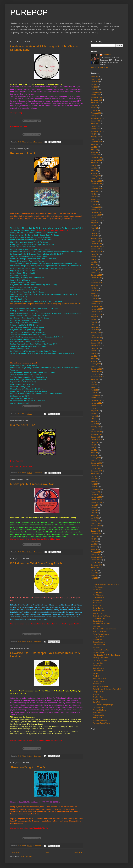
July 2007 (94, 539)
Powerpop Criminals (100, 679)
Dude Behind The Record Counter (104, 629)
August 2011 (95, 411)
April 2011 (94, 421)
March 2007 (95, 549)
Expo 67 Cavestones (100, 632)
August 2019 (95, 163)
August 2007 (95, 536)
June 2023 (94, 105)
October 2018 (95, 186)
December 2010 (96, 432)
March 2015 (95, 299)
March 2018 (95, 205)
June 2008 (94, 510)
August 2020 (95, 145)
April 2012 (94, 390)
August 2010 (95, 442)
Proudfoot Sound (98, 681)
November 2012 (96, 372)
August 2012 (95, 380)
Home (47, 853)
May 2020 (94, 147)
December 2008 (96, 495)
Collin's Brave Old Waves (101, 616)
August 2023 (95, 103)
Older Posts (78, 853)
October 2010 (95, 437)
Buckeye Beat (97, 613)
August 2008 (95, 505)
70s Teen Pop (97, 592)
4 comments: (38, 414)
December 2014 (96, 306)
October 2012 (95, 374)
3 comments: (38, 473)
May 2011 (94, 419)
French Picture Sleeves (101, 634)
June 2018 (94, 197)
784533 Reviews (98, 598)
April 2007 (94, 547)
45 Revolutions (98, 587)
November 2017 (96, 215)
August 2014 (95, 317)
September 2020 (96, 142)
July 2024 (94, 84)
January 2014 (95, 335)
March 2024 (95, 90)
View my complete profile (99, 67)
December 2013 (96, 338)
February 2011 (96, 427)
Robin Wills (107, 55)
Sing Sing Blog (98, 697)
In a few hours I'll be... (24, 425)
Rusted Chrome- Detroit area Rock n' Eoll (107, 689)
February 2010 (96, 458)
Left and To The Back (100, 660)
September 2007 (96, 534)
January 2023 (95, 116)
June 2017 (94, 228)
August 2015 (95, 286)
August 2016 (95, 254)
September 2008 (96, 502)
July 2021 (94, 134)
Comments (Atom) (26, 857)
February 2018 (96, 207)
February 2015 (96, 301)
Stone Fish (96, 702)
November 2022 (96, 118)
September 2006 (96, 565)
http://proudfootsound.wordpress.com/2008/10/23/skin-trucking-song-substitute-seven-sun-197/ (46, 304)
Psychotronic (97, 684)
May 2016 (94, 262)
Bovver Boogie (98, 608)
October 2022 (95, 121)
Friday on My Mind (99, 637)
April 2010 (94, 453)
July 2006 (94, 570)
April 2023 (94, 108)
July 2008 (94, 508)
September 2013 (96, 346)
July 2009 (94, 476)
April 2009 (94, 484)
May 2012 (94, 387)
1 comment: (38, 642)
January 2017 (95, 241)
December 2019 (96, 158)
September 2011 (96, 408)
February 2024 (96, 92)
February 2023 (96, 113)
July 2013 (94, 351)
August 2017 (95, 223)
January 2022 (95, 129)
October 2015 (95, 280)
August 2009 (95, 474)
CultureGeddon (98, 621)
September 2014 (96, 314)
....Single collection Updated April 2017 (106, 585)
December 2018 (96, 181)
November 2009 (96, 466)
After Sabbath (97, 600)
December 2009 (96, 463)
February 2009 (96, 489)
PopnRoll (96, 676)
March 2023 (95, 111)
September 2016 (96, 252)
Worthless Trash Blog (100, 720)
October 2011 (95, 406)
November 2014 (96, 309)
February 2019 (96, 176)
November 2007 (96, 528)
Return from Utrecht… (24, 153)
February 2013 (96, 364)
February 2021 (96, 137)
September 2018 (96, 189)
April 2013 (94, 359)
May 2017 (94, 231)
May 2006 (94, 576)
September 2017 (96, 220)
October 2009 (95, 468)
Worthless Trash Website (101, 723)
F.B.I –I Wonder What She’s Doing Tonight (36, 563)
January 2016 (95, 273)
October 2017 (95, 218)
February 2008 (96, 521)
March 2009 (95, 487)
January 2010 (95, 461)
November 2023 (96, 97)
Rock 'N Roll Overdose (100, 686)
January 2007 (95, 555)
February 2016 (96, 270)
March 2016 (95, 267)
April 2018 (94, 202)
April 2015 (94, 296)
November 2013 (96, 340)
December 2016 (96, 244)
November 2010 (96, 434)
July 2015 (94, 288)
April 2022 (94, 126)
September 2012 (96, 377)
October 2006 (95, 562)
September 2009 (96, 471)
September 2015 (96, 283)
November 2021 (96, 131)
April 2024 (94, 87)
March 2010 (95, 455)
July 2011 (94, 414)
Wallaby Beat (97, 718)
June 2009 (94, 479)
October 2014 (95, 312)
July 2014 (94, 320)
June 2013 (94, 353)
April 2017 (94, 233)
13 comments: (38, 142)
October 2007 (95, 531)
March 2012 (95, 393)
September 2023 (96, 100)
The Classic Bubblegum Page (103, 705)
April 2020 (94, 150)
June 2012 (94, 385)
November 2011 (96, 403)
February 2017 (96, 239)
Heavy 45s (96, 647)
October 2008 (95, 500)
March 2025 (95, 82)
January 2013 (95, 367)
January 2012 (95, 398)
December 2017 (96, 212)
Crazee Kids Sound (99, 619)
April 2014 (94, 327)
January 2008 (95, 523)
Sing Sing (96, 694)
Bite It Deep (97, 603)
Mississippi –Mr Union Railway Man (32, 484)
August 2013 (95, 348)
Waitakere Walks (98, 715)
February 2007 (96, 552)
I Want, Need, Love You (101, 650)
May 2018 (94, 199)
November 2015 (96, 278)
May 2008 (94, 513)
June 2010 (94, 448)
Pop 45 (95, 673)
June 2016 (94, 259)
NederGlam (97, 666)
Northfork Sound (98, 668)
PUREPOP (29, 12)
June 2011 (94, 416)
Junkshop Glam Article (100, 658)
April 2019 (94, 171)
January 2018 (95, 210)
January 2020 (95, 155)
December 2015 (96, 275)
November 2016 (96, 246)
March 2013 (95, 361)
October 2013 (95, 343)
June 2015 (94, 291)
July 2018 (94, 194)
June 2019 (94, 165)
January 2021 (95, 139)
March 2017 (95, 236)
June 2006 (94, 573)
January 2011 (95, 429)
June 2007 (94, 542)
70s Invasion (97, 590)
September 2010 (96, 440)
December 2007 (96, 526)
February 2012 (96, 395)
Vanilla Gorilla (97, 713)
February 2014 (96, 333)
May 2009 (94, 481)
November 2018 (96, 184)
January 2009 (95, 492)
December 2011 (96, 400)
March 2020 (95, 152)
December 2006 (96, 557)
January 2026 (95, 79)
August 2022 (95, 124)
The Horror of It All (99, 707)
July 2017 (94, 225)
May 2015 (94, 293)
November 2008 (96, 497)
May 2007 (94, 544)
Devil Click (96, 626)
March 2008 (95, 518)
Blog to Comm (98, 605)
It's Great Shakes (99, 653)
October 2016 (95, 249)
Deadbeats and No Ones (101, 624)
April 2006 (94, 578)
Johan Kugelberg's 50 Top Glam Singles (106, 655)
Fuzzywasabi (97, 639)
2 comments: (38, 552)
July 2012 (94, 382)
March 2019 (95, 173)
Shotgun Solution (99, 692)
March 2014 (95, 330)
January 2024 (95, 95)
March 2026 (95, 76)
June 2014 (94, 322)
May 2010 (94, 450)
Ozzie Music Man (99, 671)
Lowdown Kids (98, 663)
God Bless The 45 (99, 645)
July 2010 (94, 445)
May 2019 (94, 168)
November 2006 (96, 560)
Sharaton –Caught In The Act (28, 767)
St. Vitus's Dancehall (100, 700)
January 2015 (95, 304)
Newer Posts (15, 853)
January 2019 (95, 178)
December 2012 (96, 369)
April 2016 (94, 265)
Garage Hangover (99, 642)
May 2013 (94, 356)
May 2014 (94, 325)
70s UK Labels (98, 595)
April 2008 (94, 515)
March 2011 (95, 424)
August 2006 (95, 568)
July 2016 (94, 257)
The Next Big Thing (99, 710)
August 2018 (95, 192)
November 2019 (96, 160)
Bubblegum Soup (99, 611)
